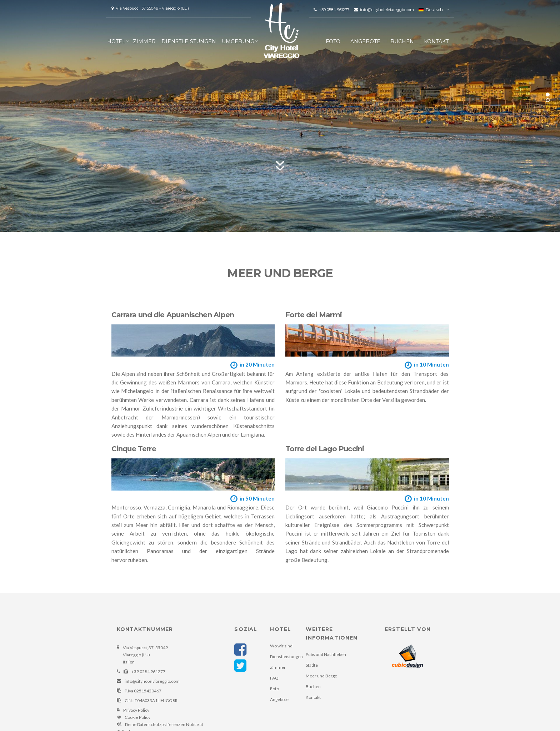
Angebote (365, 41)
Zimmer (144, 41)
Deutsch (431, 9)
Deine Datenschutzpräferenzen (155, 724)
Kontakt (436, 41)
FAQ (274, 678)
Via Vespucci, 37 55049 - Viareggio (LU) (150, 8)
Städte (312, 665)
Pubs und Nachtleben (326, 654)
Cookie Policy (137, 717)
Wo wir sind (281, 646)
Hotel (116, 41)
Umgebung (238, 41)
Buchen (402, 41)
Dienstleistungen (189, 41)
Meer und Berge (321, 676)
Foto (333, 41)
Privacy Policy (136, 710)
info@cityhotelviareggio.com (384, 10)
